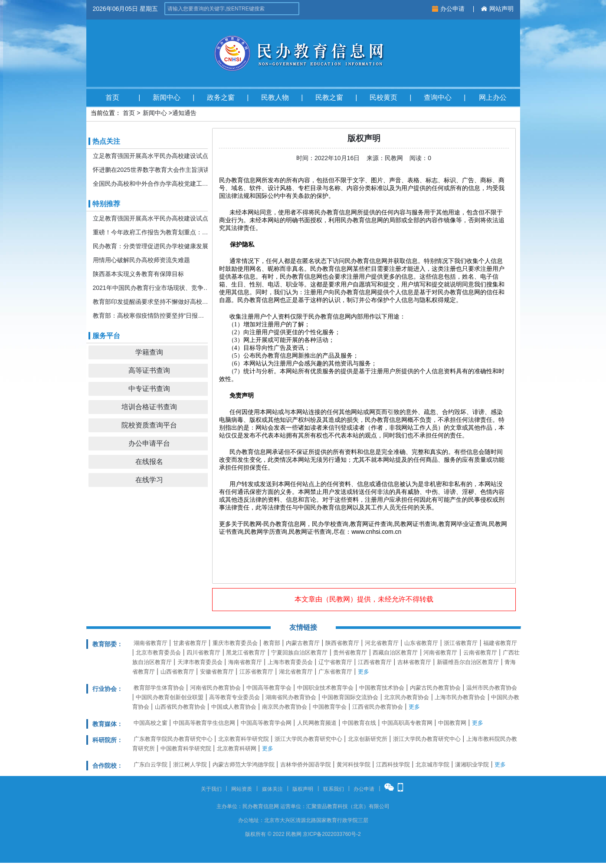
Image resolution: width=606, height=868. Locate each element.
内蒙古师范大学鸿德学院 (244, 764)
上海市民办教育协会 (460, 697)
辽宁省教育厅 (335, 662)
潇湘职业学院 (472, 764)
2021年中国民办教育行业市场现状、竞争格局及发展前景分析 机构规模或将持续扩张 (151, 288)
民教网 (340, 599)
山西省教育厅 (177, 672)
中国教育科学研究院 (186, 748)
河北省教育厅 (382, 643)
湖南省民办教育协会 (291, 697)
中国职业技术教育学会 (325, 688)
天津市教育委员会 (200, 662)
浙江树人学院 (190, 764)
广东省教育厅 (335, 672)
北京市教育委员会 (158, 653)
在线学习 (149, 480)
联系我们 (334, 789)
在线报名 (149, 462)
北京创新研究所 (368, 739)
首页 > (131, 113)
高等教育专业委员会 (234, 697)
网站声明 (497, 9)
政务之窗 (221, 97)
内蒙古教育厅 (303, 643)
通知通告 (184, 113)
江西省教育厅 (375, 662)
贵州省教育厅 (350, 653)
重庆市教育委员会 (235, 643)
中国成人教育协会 (234, 707)
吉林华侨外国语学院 (306, 764)
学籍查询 (149, 352)
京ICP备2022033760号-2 (332, 834)
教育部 (272, 643)
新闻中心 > (157, 113)
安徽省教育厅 (217, 672)
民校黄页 (383, 97)
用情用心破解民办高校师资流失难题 (141, 260)
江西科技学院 (393, 764)
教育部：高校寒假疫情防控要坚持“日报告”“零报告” (151, 316)
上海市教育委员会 (290, 662)
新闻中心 (167, 97)
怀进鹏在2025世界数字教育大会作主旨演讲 (151, 170)
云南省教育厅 (480, 653)
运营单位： (293, 806)
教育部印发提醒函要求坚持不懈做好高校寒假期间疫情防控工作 (151, 302)
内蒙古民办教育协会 (435, 688)
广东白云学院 (151, 764)
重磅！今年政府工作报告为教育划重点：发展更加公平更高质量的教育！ (151, 232)
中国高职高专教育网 (407, 723)
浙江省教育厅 (461, 643)
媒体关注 (272, 789)
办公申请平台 (149, 443)
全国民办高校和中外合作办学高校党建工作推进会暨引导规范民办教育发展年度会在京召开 (151, 184)
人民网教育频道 (317, 723)
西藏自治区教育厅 (395, 653)
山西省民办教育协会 (180, 707)
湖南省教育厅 (151, 643)
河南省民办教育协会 (215, 688)
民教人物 (275, 97)
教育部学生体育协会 (159, 688)
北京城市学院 (432, 764)
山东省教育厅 (421, 643)
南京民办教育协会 (285, 707)
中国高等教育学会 (269, 688)
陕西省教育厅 (342, 643)
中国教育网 (452, 723)
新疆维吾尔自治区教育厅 (468, 662)
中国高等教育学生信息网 (204, 723)
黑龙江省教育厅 (246, 653)
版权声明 (303, 789)
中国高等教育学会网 (266, 723)
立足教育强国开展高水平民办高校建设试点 (151, 156)
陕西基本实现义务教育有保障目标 (138, 274)
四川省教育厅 (203, 653)
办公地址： (251, 820)
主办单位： (229, 806)
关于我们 (211, 789)
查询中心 (438, 97)
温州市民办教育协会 (492, 688)
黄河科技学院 (354, 764)
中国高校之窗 (151, 723)
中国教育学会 (330, 707)
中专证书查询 (149, 389)
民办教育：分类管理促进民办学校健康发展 (151, 246)
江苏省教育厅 (256, 672)
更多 (364, 672)
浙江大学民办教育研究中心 (308, 739)
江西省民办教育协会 (378, 707)
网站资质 (242, 789)
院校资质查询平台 (149, 425)
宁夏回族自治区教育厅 (299, 653)
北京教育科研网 (237, 748)
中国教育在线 (359, 723)
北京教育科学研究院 (244, 739)
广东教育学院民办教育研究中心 (173, 739)
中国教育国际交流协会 (350, 697)
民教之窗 (329, 97)
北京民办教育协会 (406, 697)
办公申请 (449, 9)
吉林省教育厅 (414, 662)
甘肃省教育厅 (190, 643)
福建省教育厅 (500, 643)
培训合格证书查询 (149, 407)
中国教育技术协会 (382, 688)
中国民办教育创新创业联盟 (170, 697)
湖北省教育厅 (296, 672)
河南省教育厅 (440, 653)
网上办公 (493, 97)
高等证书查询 (149, 370)
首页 (112, 97)
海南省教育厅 (245, 662)
